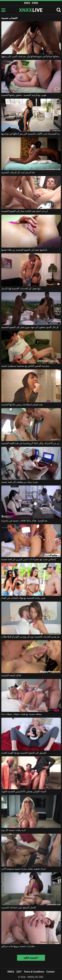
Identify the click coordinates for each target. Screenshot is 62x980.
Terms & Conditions (34, 972)
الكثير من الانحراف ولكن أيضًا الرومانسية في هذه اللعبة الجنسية (31, 443)
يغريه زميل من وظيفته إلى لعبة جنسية (20, 482)
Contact (51, 972)
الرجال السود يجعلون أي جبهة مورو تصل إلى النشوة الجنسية (30, 327)
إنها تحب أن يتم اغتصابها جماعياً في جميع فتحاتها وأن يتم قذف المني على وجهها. (31, 56)
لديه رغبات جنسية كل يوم (13, 830)
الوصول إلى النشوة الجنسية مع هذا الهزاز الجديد (24, 753)
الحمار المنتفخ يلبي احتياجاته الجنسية (19, 907)
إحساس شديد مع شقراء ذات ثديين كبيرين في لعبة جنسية (29, 559)
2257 (19, 972)
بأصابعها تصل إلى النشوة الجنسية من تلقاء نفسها (24, 250)
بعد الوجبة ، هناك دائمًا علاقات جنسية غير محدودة (24, 521)
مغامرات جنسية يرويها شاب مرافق (18, 946)
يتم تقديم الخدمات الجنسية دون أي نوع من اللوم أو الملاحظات (31, 637)
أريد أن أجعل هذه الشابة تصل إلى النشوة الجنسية (25, 211)
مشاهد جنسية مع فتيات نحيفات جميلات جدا (22, 714)
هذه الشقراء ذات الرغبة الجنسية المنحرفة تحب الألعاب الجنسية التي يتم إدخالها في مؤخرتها (31, 134)
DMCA (11, 972)
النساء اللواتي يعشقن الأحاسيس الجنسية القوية (24, 791)
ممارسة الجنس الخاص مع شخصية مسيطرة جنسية (25, 366)
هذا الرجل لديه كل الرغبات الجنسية (18, 172)
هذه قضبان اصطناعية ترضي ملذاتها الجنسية (22, 404)
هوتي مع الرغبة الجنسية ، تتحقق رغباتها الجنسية (24, 95)
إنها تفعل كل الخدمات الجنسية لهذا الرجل (21, 288)
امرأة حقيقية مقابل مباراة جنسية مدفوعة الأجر (24, 869)
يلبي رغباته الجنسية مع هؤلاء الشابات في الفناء (23, 598)
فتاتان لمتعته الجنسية (11, 675)
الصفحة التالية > (31, 958)
